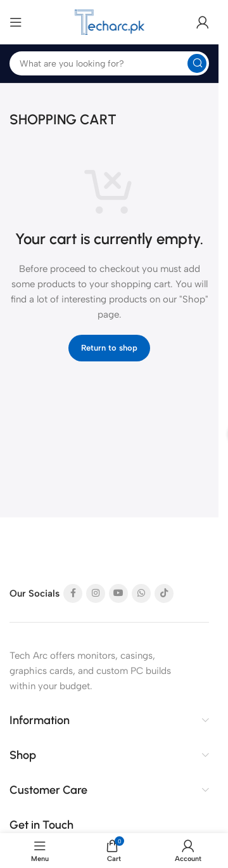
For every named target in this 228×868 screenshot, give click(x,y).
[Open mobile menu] (16, 22)
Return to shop (109, 348)
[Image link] (57, 554)
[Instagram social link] (96, 593)
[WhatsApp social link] (141, 593)
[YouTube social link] (118, 593)
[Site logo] (110, 22)
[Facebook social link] (73, 593)
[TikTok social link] (164, 593)
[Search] (109, 63)
